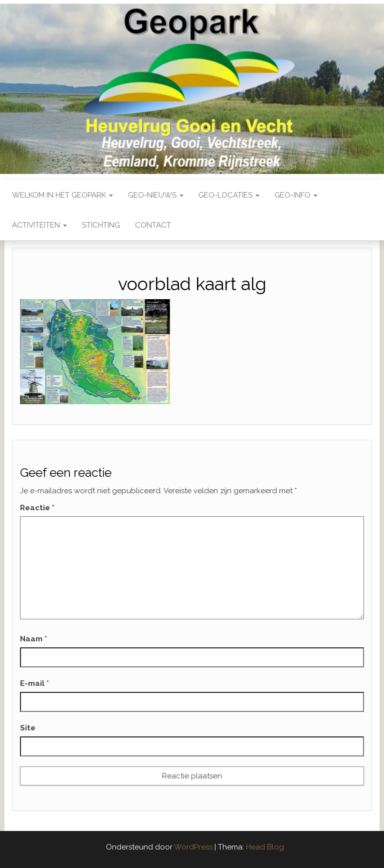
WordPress (193, 847)
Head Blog (265, 847)
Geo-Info (296, 195)
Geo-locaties (229, 195)
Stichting (101, 225)
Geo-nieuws (156, 195)
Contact (153, 225)
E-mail (34, 683)
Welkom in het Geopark (62, 195)
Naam (33, 639)
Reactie (37, 508)
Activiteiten (39, 225)
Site (28, 728)
